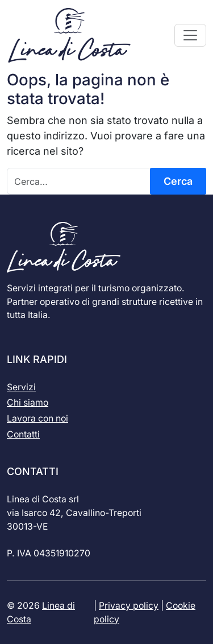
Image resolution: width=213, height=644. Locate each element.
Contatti (23, 434)
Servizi (21, 387)
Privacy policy (129, 606)
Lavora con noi (37, 418)
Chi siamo (28, 403)
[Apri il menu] (190, 35)
